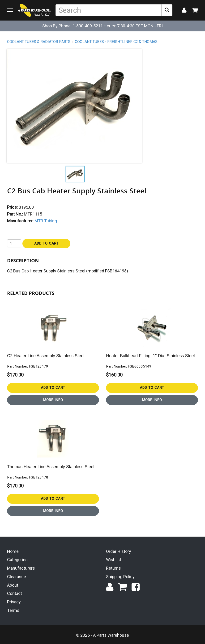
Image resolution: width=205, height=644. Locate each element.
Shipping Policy (120, 577)
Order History (119, 551)
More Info (53, 400)
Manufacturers (21, 568)
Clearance (17, 577)
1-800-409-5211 (88, 26)
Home (13, 551)
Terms (13, 610)
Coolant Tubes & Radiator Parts (39, 42)
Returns (113, 568)
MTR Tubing (46, 221)
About (13, 585)
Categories (17, 560)
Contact (15, 593)
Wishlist (114, 560)
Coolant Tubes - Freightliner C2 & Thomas (116, 42)
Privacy (14, 602)
